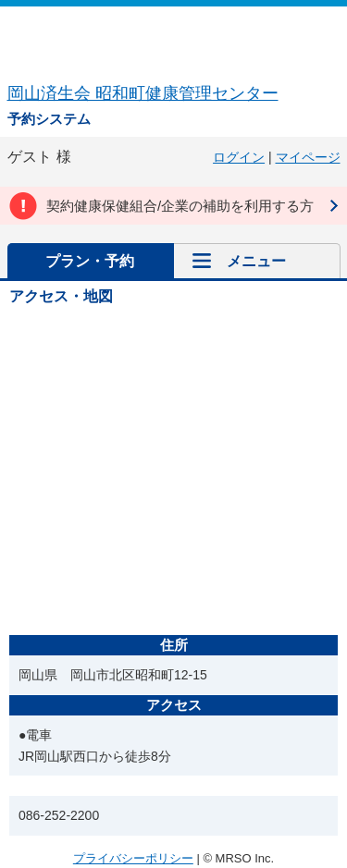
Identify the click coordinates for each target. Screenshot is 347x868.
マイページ (308, 157)
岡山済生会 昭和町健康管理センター (143, 93)
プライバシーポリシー (133, 858)
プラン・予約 (90, 261)
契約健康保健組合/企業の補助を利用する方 (180, 206)
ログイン (239, 157)
